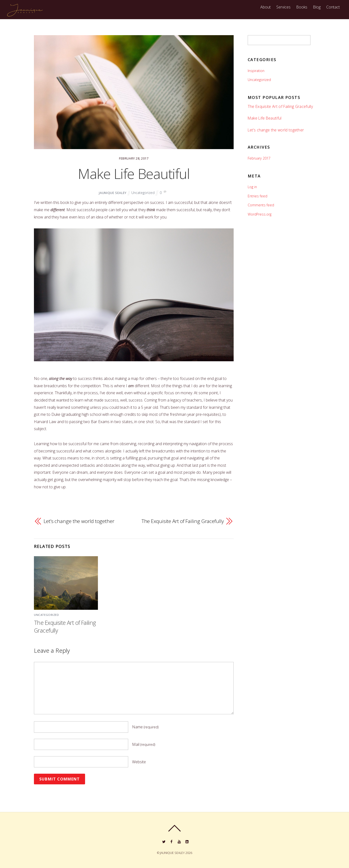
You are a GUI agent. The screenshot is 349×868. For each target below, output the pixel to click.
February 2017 (259, 158)
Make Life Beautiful (134, 173)
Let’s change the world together (79, 521)
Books (302, 7)
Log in (252, 187)
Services (283, 7)
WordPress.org (260, 214)
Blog (317, 7)
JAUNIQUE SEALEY (113, 193)
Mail (144, 744)
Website (139, 762)
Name (145, 727)
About (266, 7)
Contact (333, 7)
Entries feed (258, 196)
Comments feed (261, 205)
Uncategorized (143, 193)
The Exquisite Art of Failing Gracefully (183, 521)
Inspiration (256, 71)
